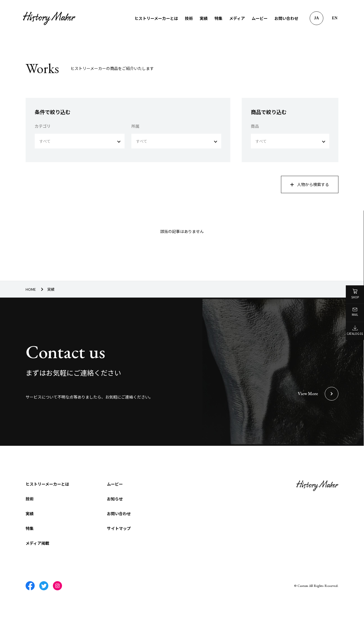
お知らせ (115, 499)
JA (316, 18)
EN (334, 18)
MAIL (355, 312)
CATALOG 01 (355, 331)
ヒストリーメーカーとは (156, 18)
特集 (218, 18)
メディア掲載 (37, 544)
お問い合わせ (286, 18)
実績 (203, 18)
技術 (189, 18)
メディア (237, 18)
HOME (31, 289)
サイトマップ (119, 529)
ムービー (259, 18)
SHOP (355, 294)
